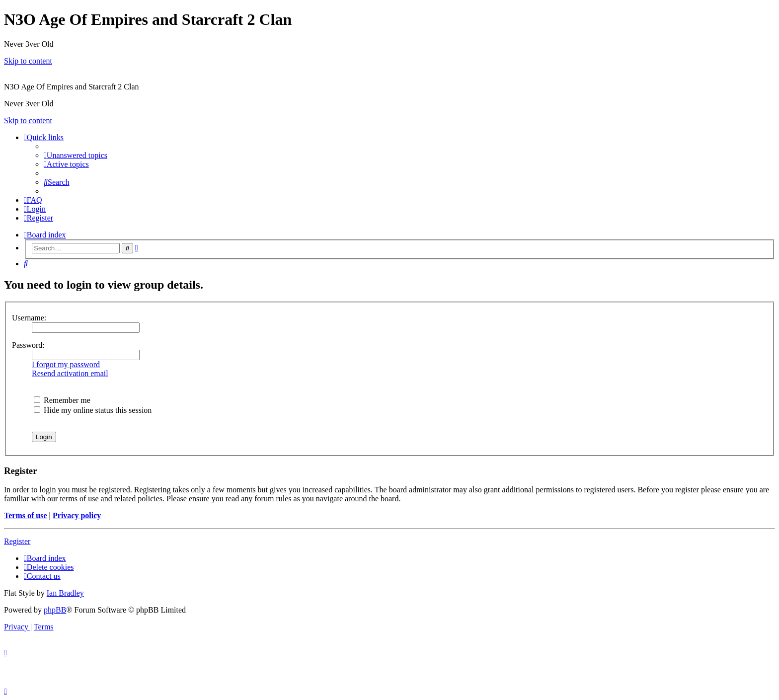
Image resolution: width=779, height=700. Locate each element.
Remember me (62, 400)
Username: (29, 318)
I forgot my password (66, 364)
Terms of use (26, 515)
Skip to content (28, 61)
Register (17, 541)
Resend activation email (70, 373)
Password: (28, 345)
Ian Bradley (65, 593)
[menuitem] (76, 155)
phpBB (55, 610)
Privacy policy (77, 515)
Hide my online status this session (93, 410)
